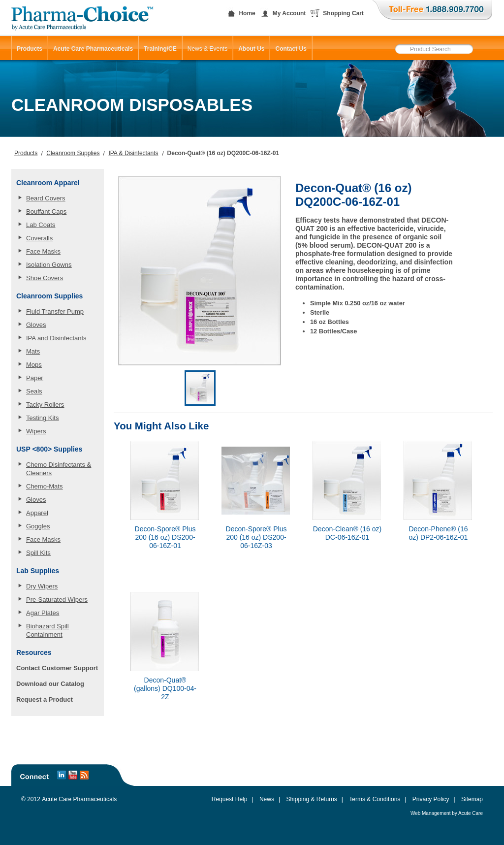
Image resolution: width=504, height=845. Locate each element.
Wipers (36, 431)
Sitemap (472, 799)
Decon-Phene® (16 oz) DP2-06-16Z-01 (438, 533)
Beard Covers (46, 198)
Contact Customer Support (57, 668)
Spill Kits (38, 553)
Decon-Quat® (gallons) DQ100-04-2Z (165, 688)
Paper (35, 378)
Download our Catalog (50, 684)
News (267, 799)
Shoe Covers (45, 278)
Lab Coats (41, 225)
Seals (34, 391)
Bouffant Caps (46, 211)
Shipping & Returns (311, 799)
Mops (34, 365)
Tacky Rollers (45, 405)
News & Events (207, 49)
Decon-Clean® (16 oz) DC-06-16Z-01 (347, 533)
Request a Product (45, 699)
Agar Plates (43, 613)
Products (26, 153)
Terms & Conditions (375, 799)
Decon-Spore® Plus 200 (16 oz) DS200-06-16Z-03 (256, 537)
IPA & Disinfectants (133, 153)
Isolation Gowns (49, 265)
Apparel (37, 513)
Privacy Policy (431, 799)
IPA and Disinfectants (56, 338)
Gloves (36, 325)
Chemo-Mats (44, 486)
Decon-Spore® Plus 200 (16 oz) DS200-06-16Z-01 (165, 537)
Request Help (230, 799)
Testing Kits (42, 418)
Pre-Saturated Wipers (57, 600)
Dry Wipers (42, 586)
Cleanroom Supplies (73, 153)
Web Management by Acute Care (447, 813)
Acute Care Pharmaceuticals (79, 799)
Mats (33, 351)
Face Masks (43, 251)
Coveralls (39, 238)
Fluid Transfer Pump (55, 311)
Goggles (38, 526)
